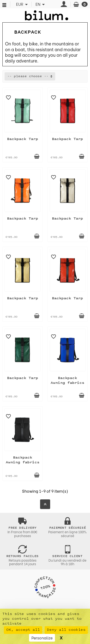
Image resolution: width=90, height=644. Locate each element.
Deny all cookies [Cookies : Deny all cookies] (66, 630)
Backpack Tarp (23, 139)
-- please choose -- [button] (28, 76)
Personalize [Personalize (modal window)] (42, 638)
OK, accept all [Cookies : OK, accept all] (23, 630)
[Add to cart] (37, 156)
